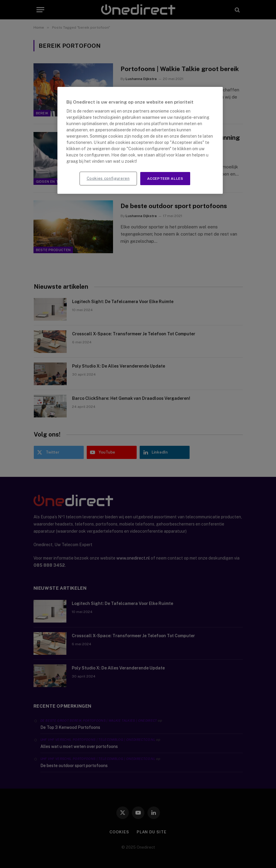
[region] (140, 140)
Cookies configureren (108, 178)
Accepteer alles (165, 179)
